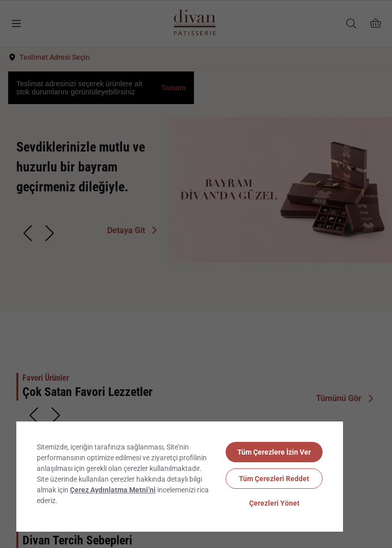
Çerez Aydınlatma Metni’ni (113, 490)
